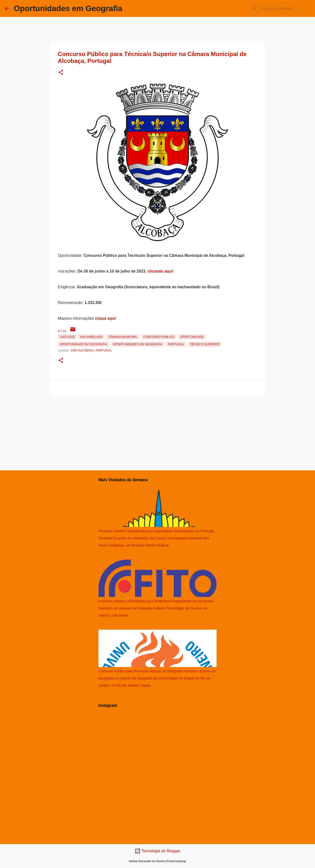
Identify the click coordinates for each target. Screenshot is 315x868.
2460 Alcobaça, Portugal (91, 350)
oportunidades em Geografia (138, 344)
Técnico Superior (205, 344)
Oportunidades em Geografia (68, 8)
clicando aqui (160, 271)
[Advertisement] (157, 432)
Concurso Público (159, 337)
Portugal (176, 344)
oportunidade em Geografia (83, 344)
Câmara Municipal (123, 337)
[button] (61, 73)
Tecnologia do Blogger (158, 851)
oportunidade (192, 337)
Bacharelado (91, 337)
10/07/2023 (67, 337)
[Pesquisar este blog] (285, 9)
